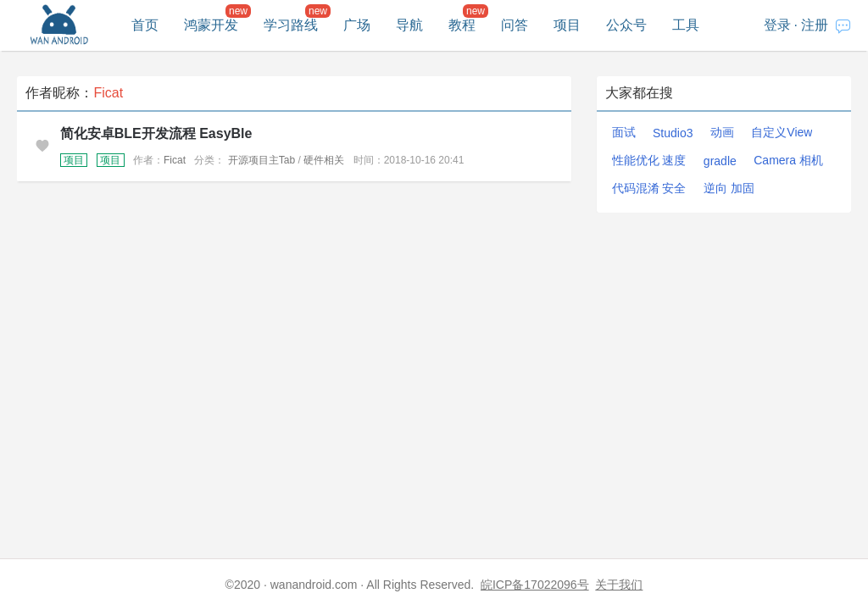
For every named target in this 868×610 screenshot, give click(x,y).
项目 (567, 25)
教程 (462, 25)
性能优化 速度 (649, 160)
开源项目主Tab (262, 160)
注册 (815, 25)
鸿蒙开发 (211, 25)
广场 (357, 25)
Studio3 (673, 133)
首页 (145, 25)
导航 (409, 25)
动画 (722, 132)
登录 (777, 25)
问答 (515, 25)
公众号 (626, 25)
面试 (624, 132)
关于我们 (619, 585)
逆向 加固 (729, 188)
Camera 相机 (788, 160)
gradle (720, 161)
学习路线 (291, 25)
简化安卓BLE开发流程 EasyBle (156, 133)
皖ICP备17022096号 (535, 585)
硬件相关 (324, 160)
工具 (686, 25)
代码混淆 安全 (649, 188)
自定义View (782, 132)
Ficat (175, 160)
